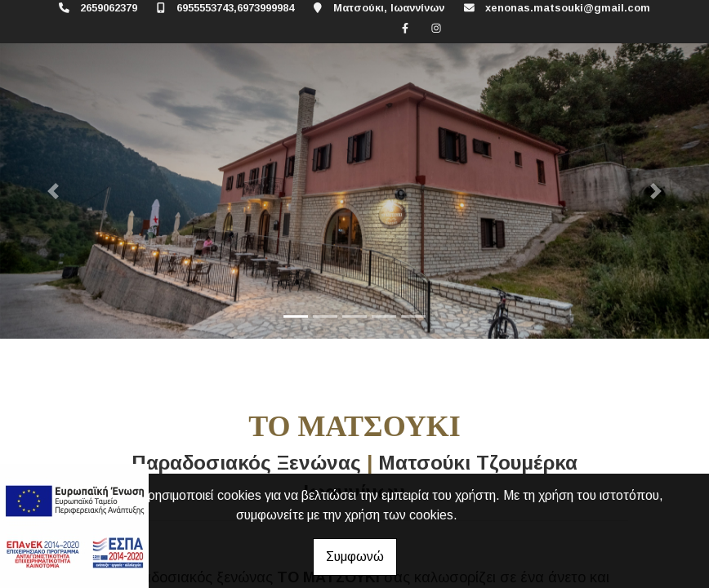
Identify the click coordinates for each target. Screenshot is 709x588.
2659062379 (109, 8)
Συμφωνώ (355, 557)
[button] (53, 191)
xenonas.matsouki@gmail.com (568, 8)
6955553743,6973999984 (235, 8)
